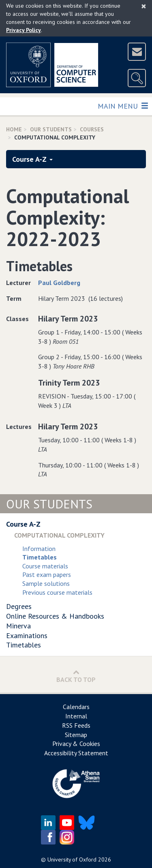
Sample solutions (46, 583)
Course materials (45, 566)
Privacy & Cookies (76, 744)
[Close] (144, 6)
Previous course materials (57, 592)
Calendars (76, 707)
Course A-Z (32, 159)
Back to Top (76, 676)
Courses (92, 129)
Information (39, 549)
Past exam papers (47, 574)
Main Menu (123, 106)
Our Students (51, 129)
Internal (76, 716)
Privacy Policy (24, 30)
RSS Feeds (76, 725)
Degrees (19, 606)
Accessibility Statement (76, 753)
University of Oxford (72, 859)
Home (14, 129)
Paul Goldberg (59, 283)
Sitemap (76, 735)
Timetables (24, 645)
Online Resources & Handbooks (55, 616)
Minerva (18, 626)
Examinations (27, 635)
